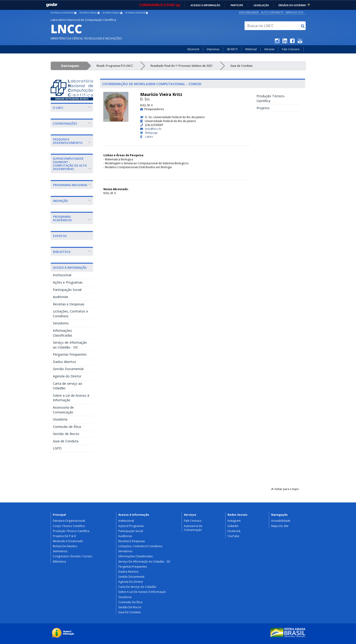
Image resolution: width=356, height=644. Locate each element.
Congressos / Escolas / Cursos (72, 556)
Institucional (62, 275)
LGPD (57, 448)
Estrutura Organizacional (69, 521)
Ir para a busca (112, 13)
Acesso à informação (205, 5)
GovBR (52, 5)
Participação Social (67, 290)
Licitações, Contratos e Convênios (70, 314)
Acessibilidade (249, 12)
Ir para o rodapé (137, 13)
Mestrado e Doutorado (68, 541)
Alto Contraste (272, 12)
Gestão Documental (68, 369)
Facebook (234, 531)
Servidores (61, 323)
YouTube (233, 536)
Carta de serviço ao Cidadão (68, 386)
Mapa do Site (295, 12)
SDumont (193, 49)
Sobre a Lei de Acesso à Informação (71, 398)
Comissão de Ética (67, 427)
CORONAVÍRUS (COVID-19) (160, 5)
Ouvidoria (60, 419)
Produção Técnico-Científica (271, 98)
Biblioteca (59, 562)
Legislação (261, 5)
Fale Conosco (291, 49)
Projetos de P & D (64, 536)
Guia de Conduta (241, 66)
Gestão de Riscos (66, 434)
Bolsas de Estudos (65, 546)
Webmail (251, 49)
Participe (237, 5)
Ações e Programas (68, 282)
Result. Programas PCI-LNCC (115, 66)
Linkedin (233, 526)
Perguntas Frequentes (70, 354)
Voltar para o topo (285, 489)
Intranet (269, 49)
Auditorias (61, 297)
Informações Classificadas (63, 333)
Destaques (70, 66)
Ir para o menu (89, 13)
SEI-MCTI (232, 49)
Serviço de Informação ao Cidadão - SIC (70, 345)
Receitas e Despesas (69, 304)
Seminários (60, 551)
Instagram (234, 521)
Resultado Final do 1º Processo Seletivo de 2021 (182, 66)
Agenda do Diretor (67, 376)
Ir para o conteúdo (63, 13)
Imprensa (213, 49)
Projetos (263, 108)
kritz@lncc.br (153, 129)
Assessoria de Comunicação (63, 410)
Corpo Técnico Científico (69, 526)
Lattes (149, 137)
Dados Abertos (64, 362)
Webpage (151, 133)
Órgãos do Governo (292, 5)
